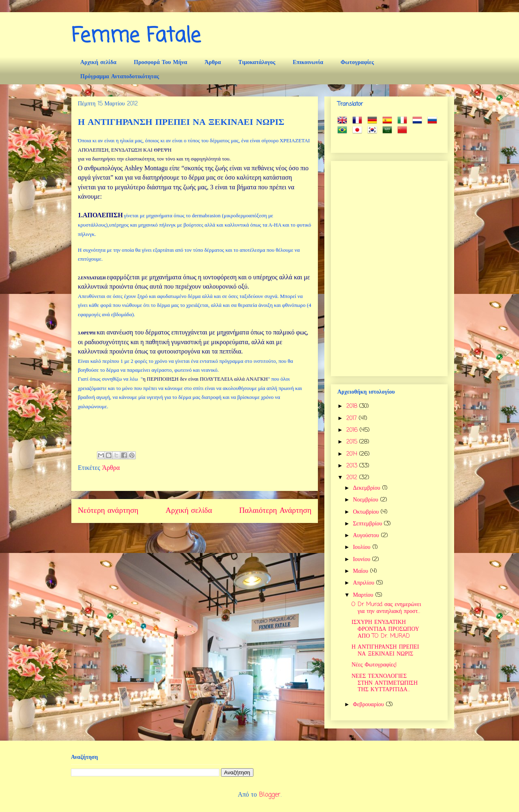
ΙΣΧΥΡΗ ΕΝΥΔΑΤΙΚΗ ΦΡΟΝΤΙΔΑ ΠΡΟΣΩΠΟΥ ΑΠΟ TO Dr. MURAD (385, 629)
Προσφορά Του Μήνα (161, 63)
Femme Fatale (136, 36)
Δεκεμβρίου (367, 488)
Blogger (270, 795)
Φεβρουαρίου (369, 705)
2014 (353, 454)
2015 (353, 442)
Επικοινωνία (308, 63)
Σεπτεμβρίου (368, 524)
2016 (353, 430)
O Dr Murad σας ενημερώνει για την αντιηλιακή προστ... (386, 608)
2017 (353, 419)
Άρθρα (213, 63)
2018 (353, 406)
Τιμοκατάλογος (257, 63)
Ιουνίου (362, 560)
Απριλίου (364, 583)
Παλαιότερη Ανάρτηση (275, 511)
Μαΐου (361, 571)
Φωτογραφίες (357, 63)
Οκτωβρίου (367, 512)
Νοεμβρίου (366, 500)
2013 (353, 466)
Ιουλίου (362, 547)
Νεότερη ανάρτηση (108, 511)
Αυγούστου (367, 536)
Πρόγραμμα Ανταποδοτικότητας (120, 77)
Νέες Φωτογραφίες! (374, 665)
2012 (353, 478)
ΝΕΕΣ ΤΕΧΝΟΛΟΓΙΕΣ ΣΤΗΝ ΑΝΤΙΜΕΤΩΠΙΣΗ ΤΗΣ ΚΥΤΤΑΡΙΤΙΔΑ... (385, 683)
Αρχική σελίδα (98, 63)
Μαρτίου (364, 595)
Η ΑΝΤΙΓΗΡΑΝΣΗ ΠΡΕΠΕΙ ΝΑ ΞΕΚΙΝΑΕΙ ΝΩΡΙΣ (385, 651)
